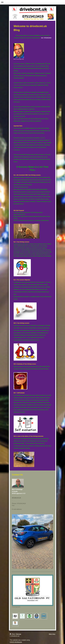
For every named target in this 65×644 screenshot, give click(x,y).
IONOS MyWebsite (16, 642)
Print (12, 634)
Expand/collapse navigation (32, 2)
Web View (52, 634)
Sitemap (18, 634)
